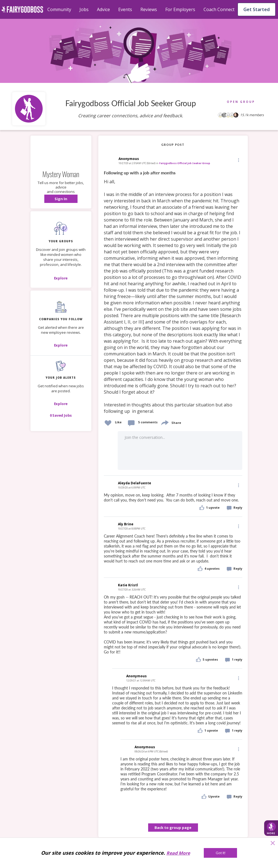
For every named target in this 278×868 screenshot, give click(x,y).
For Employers (180, 9)
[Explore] (61, 278)
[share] (164, 422)
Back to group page (173, 828)
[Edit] (238, 160)
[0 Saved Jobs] (61, 415)
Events (125, 9)
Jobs (84, 9)
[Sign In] (61, 199)
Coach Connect (219, 9)
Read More (178, 853)
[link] (173, 292)
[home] (22, 9)
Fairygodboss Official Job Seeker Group (185, 163)
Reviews (149, 9)
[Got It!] (220, 853)
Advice (103, 9)
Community (59, 9)
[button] (61, 199)
